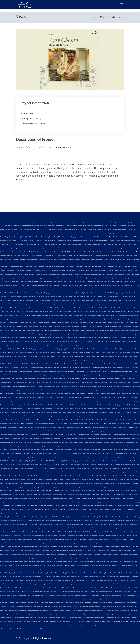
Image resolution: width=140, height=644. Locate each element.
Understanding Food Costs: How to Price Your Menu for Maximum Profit (118, 558)
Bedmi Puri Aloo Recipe (121, 453)
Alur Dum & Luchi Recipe (74, 379)
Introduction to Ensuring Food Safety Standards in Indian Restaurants (77, 584)
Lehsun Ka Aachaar (33, 327)
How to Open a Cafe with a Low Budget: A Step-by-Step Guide (63, 573)
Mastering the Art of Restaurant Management (25, 618)
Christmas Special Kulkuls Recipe (101, 446)
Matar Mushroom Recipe (113, 487)
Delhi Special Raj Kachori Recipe (37, 356)
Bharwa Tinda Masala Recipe (88, 330)
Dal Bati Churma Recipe (116, 341)
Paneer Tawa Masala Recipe (113, 379)
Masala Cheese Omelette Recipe (115, 416)
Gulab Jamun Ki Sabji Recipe (17, 345)
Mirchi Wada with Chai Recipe (17, 495)
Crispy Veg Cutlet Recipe (25, 375)
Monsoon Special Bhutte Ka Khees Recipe (92, 259)
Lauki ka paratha (80, 304)
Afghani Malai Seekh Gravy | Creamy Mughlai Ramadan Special (63, 229)
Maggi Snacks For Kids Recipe (89, 379)
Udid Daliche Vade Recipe (33, 237)
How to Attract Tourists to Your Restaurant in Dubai (51, 524)
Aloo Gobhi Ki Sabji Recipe (27, 483)
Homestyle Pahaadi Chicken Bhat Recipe (130, 461)
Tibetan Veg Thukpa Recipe (27, 353)
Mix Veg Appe (5, 308)
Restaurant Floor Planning (39, 573)
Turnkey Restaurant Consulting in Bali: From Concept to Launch (95, 528)
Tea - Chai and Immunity (38, 625)
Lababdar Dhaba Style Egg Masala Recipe (126, 229)
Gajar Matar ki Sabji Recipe (112, 237)
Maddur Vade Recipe (54, 278)
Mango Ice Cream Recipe (29, 420)
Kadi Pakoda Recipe (19, 491)
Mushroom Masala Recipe (11, 368)
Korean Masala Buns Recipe (108, 289)
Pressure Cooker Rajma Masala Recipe (111, 285)
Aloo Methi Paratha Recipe (67, 278)
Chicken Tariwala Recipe (100, 472)
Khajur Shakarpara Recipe (88, 300)
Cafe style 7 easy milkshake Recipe (55, 453)
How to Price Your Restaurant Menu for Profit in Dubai (26, 528)
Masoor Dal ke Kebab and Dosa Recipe (126, 360)
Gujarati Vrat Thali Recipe (111, 431)
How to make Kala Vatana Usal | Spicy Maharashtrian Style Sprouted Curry (75, 226)
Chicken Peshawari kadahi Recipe (31, 450)
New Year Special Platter (118, 345)
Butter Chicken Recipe (90, 476)
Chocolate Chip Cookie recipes (24, 472)
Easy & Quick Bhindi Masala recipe (82, 315)
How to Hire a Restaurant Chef (118, 569)
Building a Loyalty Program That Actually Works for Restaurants (83, 558)
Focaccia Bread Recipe (71, 435)
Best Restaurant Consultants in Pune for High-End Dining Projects (50, 558)
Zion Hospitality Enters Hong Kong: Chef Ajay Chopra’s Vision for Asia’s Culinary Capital (65, 551)
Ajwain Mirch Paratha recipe (42, 483)
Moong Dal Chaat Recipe (38, 453)
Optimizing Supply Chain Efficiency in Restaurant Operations (24, 603)
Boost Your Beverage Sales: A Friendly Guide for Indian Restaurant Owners (34, 580)
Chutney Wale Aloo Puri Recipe (70, 345)
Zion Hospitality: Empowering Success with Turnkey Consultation (122, 618)
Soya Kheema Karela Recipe (117, 256)
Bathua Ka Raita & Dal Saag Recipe (97, 334)
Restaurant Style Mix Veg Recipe (22, 278)
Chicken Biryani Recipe (20, 476)
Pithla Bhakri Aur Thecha (125, 327)
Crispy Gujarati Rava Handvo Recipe (75, 267)
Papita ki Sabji (135, 304)
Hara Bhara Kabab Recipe (58, 431)
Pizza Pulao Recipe (75, 368)
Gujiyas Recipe (99, 431)
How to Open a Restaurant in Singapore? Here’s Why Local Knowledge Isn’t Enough (110, 547)
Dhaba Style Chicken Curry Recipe (93, 442)
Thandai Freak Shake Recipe (53, 502)
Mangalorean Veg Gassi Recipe (92, 285)
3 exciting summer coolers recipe (27, 386)
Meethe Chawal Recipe (82, 237)
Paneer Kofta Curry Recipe (51, 252)
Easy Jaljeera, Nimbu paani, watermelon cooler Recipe (122, 439)
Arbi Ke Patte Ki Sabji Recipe (36, 252)
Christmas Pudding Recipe (98, 468)
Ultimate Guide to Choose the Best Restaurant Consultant (52, 618)
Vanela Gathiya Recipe (68, 274)
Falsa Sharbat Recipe (5, 506)
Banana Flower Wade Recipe (96, 252)
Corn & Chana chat (131, 308)
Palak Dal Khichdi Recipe (63, 341)
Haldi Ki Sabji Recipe (103, 341)
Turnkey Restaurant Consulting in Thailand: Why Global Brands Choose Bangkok (48, 543)
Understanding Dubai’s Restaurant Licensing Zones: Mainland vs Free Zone (43, 517)
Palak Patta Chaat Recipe (33, 409)
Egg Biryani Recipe (66, 439)
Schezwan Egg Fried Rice (11, 401)
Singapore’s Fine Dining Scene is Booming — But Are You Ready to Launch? (69, 547)
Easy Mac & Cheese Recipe (100, 439)
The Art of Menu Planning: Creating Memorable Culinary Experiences (59, 621)
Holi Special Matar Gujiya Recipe (84, 278)
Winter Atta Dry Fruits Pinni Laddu (85, 293)
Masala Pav (12, 312)
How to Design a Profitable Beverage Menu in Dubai (24, 524)
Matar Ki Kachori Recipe (86, 416)
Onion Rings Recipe (74, 506)
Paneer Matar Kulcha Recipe (126, 244)
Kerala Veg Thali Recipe (11, 371)
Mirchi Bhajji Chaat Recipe (15, 349)
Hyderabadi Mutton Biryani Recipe (124, 371)
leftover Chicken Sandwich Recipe (116, 472)
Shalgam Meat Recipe (62, 397)
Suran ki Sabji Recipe (19, 237)
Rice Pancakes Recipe (69, 375)
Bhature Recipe (21, 480)
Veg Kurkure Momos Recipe (33, 300)
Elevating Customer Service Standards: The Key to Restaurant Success (117, 573)
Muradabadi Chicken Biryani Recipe (9, 338)
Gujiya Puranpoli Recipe (45, 495)
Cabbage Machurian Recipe (82, 274)
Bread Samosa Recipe (130, 282)
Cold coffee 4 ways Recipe (85, 446)
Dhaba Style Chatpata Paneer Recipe (113, 442)
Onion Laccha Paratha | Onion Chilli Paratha (61, 315)
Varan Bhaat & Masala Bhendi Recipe (83, 256)
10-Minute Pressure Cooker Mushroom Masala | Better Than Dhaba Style (17, 222)
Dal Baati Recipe (125, 491)
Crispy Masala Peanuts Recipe (110, 267)
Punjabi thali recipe (42, 386)
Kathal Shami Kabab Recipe (96, 424)
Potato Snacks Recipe (123, 356)
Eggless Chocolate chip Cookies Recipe (40, 439)
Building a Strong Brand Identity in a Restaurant (26, 588)
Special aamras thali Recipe (21, 397)
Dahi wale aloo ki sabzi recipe (49, 383)
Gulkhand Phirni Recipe (20, 498)
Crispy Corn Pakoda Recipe (12, 259)
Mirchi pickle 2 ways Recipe (117, 412)
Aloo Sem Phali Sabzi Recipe (115, 282)
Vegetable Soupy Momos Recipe (69, 461)
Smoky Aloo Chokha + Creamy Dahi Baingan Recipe (50, 222)
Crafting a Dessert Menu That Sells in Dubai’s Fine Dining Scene (110, 517)
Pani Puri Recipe (72, 405)
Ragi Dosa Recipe (125, 349)
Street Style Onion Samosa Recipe (37, 360)
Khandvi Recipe (83, 424)
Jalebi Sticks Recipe (40, 427)
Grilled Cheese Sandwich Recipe (127, 431)
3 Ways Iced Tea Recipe (82, 502)
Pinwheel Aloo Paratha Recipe (41, 285)
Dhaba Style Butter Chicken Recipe (96, 349)
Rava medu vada (84, 308)
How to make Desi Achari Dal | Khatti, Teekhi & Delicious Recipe (110, 226)
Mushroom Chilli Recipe (6, 356)
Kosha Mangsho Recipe (27, 424)
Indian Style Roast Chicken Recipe (83, 427)
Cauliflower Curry (21, 304)
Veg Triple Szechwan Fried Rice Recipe (108, 338)
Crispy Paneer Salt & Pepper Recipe (96, 465)
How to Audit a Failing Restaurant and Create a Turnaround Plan (75, 513)
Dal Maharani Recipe (52, 390)
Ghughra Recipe (34, 435)
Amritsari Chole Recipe (49, 457)
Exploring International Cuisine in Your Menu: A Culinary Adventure (54, 610)
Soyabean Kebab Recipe (125, 338)
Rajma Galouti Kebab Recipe (118, 308)
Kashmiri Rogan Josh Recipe (124, 424)
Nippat (43, 308)
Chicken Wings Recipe (62, 509)
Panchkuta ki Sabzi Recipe (77, 341)
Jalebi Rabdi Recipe (51, 427)
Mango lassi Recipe (5, 420)
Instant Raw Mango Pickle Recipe (9, 386)
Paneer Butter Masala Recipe (18, 409)
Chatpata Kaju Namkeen (61, 300)
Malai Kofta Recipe (76, 420)
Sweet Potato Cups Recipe (79, 394)
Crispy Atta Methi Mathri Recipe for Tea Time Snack (62, 293)
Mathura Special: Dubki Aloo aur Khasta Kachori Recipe (100, 271)
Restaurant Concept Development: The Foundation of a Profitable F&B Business (38, 513)
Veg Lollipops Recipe (67, 360)
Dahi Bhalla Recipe (52, 356)
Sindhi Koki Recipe (50, 397)
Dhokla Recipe (34, 465)
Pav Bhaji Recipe (40, 394)
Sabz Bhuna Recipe (78, 353)
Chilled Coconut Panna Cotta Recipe (55, 472)
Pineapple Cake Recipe (107, 495)
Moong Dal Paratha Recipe (39, 412)
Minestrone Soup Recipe (132, 412)
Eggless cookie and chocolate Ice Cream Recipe (17, 439)
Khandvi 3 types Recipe (6, 383)
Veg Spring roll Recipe (35, 383)
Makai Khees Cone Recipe (89, 420)
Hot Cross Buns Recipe (11, 431)
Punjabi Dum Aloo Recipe (45, 259)
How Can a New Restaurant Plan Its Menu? (94, 618)
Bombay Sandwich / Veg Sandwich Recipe (104, 453)
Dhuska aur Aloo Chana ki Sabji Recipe (90, 289)
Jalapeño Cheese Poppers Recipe (73, 263)
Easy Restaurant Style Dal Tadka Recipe (82, 439)
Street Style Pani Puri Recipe (7, 364)
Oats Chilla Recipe (106, 345)
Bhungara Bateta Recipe (42, 293)
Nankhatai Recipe (85, 368)
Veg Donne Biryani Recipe (44, 338)
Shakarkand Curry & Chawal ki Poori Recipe (52, 263)
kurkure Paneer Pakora (105, 312)
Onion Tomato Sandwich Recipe (41, 323)
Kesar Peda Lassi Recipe (68, 502)
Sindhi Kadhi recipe (67, 353)
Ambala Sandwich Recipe (81, 457)
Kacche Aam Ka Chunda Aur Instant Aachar (91, 327)
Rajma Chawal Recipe (128, 401)
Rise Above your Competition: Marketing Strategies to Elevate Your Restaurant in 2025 (100, 562)
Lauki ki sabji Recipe (13, 323)
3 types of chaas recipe (127, 457)
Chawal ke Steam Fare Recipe (48, 341)
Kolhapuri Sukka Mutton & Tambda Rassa (73, 244)
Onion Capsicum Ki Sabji (131, 323)
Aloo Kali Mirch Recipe (125, 267)
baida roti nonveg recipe (6, 457)
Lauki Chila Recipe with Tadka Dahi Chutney (106, 293)
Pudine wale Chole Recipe (114, 375)
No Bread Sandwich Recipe (115, 297)
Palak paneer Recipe (47, 409)
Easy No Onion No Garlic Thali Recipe (25, 394)
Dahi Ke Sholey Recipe (47, 237)
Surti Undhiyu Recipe (91, 341)
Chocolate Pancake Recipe (88, 498)
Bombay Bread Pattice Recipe (97, 237)
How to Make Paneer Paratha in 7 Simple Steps (13, 509)
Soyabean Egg (59, 304)
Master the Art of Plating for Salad (81, 599)
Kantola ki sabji (64, 308)
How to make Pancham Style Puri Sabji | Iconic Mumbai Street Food (97, 229)
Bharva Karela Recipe (125, 353)
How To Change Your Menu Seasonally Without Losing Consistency (101, 592)
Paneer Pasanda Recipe (106, 364)
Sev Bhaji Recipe (102, 297)
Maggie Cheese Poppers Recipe (105, 420)
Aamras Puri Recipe (41, 274)
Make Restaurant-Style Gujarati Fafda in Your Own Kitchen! (60, 371)
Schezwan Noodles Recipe (26, 401)
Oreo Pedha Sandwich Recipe (61, 409)
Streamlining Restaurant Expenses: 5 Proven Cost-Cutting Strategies (83, 588)
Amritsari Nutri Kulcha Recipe (8, 465)
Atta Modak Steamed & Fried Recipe (18, 360)
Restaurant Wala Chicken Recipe (71, 330)
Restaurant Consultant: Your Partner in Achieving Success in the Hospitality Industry (20, 621)
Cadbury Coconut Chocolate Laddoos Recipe (72, 476)
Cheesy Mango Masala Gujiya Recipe (21, 453)
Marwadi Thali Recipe (110, 252)
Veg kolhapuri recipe (96, 461)
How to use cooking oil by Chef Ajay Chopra (19, 625)
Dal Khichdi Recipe (128, 442)
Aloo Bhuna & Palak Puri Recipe (55, 289)
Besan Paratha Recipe (32, 480)
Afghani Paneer (74, 308)
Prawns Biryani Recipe (29, 274)
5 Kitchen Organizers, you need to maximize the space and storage (88, 625)
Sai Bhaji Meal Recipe (48, 401)
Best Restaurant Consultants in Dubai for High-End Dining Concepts (110, 554)
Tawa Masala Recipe (39, 371)
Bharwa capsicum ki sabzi (130, 341)
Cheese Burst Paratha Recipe (23, 364)
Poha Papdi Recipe (29, 293)
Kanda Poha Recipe (13, 427)
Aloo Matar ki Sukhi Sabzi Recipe (126, 252)
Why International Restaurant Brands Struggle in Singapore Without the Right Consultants (27, 547)
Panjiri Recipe (66, 349)
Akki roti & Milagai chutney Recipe (69, 334)
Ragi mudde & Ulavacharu (92, 304)
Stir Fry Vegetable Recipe (89, 487)
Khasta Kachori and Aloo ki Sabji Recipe (101, 368)
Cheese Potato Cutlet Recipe (46, 506)
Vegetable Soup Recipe (6, 300)
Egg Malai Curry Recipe (80, 360)
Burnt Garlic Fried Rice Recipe (72, 491)
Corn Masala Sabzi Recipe (50, 256)
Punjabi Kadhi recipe (96, 386)
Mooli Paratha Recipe (82, 412)
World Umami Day (100, 584)
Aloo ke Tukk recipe (101, 480)
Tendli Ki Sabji (45, 315)
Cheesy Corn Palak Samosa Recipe (29, 259)
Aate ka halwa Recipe (84, 461)
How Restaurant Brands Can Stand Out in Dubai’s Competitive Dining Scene (59, 528)
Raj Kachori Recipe (13, 405)
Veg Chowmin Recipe (32, 506)
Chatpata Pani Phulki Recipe (16, 267)
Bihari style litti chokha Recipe (110, 450)
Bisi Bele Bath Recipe (58, 338)
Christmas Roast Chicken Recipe (122, 483)
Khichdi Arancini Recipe (61, 424)
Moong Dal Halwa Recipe (103, 498)
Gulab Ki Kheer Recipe (75, 498)
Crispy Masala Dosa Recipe (113, 465)
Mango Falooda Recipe (33, 498)
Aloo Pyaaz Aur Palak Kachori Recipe (68, 252)
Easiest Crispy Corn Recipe (42, 312)
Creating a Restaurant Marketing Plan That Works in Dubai (79, 524)
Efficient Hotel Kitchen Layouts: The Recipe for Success (65, 607)
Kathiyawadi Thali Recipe (116, 278)
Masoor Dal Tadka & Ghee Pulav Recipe (10, 285)
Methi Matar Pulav (49, 304)
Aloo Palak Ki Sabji (22, 327)
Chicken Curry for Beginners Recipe (64, 450)
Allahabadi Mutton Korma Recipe (97, 457)
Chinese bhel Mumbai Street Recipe (120, 446)
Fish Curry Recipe (95, 435)
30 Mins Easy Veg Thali (109, 360)
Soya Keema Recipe (55, 353)
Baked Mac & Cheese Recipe (72, 480)
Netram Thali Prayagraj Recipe (39, 278)
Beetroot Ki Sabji (4, 345)
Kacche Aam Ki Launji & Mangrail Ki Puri (33, 330)
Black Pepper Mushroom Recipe (121, 476)
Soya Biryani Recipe (41, 390)
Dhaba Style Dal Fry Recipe (77, 442)
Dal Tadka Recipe (17, 487)
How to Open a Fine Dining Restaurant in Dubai (80, 554)
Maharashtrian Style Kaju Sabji (21, 244)
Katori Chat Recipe (56, 349)
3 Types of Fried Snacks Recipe (66, 356)
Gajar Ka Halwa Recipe (131, 495)
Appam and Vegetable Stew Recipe (78, 364)
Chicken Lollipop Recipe (47, 450)
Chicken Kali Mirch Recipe (6, 476)
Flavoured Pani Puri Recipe (38, 502)
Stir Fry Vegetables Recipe (6, 397)
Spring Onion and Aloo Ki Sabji (115, 323)
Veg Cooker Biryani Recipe (54, 360)
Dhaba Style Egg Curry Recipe (92, 353)
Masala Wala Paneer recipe (27, 390)
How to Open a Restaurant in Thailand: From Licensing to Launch (86, 543)
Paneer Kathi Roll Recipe (127, 405)
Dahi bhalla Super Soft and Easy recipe (103, 483)
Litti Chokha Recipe (102, 491)
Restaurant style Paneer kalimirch (103, 383)
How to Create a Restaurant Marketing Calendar (66, 562)
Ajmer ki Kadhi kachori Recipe (129, 334)
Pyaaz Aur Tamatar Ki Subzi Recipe (53, 330)
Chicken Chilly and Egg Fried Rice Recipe (129, 450)
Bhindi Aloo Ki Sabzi (16, 330)
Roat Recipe (47, 248)
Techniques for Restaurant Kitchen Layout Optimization (78, 603)
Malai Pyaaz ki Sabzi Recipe (125, 293)
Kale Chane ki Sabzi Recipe (31, 341)
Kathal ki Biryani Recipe (110, 424)
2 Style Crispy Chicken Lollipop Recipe (35, 461)
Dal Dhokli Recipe (101, 487)
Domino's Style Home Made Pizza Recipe (34, 442)
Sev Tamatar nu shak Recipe (90, 397)
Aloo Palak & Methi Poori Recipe (93, 267)
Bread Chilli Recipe (92, 297)
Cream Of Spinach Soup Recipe (69, 446)
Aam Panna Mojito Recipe (19, 506)
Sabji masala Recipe (81, 375)
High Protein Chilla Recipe (42, 353)
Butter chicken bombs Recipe (73, 453)
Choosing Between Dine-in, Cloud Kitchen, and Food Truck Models (23, 569)
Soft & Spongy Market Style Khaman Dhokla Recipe (49, 233)
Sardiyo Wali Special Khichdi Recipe (130, 237)
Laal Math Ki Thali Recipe (72, 323)
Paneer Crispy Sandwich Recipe (20, 252)
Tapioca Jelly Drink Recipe (54, 274)
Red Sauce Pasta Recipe (75, 487)
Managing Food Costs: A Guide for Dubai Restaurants (109, 524)
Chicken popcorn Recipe (15, 450)
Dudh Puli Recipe (68, 282)
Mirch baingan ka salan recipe (68, 386)
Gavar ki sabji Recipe (89, 319)
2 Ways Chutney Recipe (18, 461)
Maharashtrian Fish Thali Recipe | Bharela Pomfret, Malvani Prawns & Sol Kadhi (83, 233)
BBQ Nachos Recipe (58, 480)
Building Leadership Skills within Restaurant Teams (104, 599)
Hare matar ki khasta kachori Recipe (41, 431)
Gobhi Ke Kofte (129, 345)
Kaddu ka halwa (36, 315)
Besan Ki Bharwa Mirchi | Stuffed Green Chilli (39, 319)
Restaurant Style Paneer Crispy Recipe (55, 267)
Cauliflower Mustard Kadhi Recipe (26, 241)
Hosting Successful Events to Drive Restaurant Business (37, 599)
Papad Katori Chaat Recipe (48, 405)
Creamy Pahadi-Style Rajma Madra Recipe (64, 237)
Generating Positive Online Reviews (115, 584)
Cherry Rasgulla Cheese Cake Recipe (37, 476)
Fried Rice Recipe (59, 435)
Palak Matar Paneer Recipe (43, 349)
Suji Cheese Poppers (104, 308)
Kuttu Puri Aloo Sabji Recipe (33, 491)
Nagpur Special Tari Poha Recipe (132, 278)
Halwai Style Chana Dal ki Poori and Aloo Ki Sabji (85, 312)
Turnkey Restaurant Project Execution (78, 509)
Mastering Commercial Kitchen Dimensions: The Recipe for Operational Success (30, 607)
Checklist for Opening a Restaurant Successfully (103, 565)
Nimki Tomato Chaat (13, 353)
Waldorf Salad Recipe (114, 491)
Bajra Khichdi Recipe (56, 345)
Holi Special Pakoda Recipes (91, 390)
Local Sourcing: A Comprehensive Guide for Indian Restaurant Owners (88, 577)
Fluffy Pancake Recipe (83, 435)
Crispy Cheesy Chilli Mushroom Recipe (36, 289)
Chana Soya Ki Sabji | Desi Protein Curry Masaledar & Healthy (79, 222)
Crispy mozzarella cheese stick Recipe (35, 446)
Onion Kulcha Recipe (75, 409)
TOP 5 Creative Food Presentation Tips (62, 599)
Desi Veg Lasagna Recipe (61, 364)
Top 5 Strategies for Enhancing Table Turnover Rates (52, 588)
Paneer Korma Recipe (55, 285)
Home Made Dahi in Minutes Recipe (10, 282)
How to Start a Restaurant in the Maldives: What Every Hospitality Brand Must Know (58, 539)
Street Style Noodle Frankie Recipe (14, 263)
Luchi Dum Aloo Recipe (120, 420)
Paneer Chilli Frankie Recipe (95, 360)
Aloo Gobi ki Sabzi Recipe (87, 383)
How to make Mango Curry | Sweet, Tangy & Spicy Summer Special (38, 226)
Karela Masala (21, 312)
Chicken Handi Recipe (50, 487)
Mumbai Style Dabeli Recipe (55, 375)
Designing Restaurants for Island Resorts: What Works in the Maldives (40, 536)
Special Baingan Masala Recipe (22, 256)
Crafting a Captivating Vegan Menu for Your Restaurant (42, 592)
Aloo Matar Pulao (54, 312)
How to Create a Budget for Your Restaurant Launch (51, 565)
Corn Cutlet (103, 304)
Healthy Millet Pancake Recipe (94, 371)
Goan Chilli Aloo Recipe (124, 274)
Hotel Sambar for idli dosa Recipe (118, 427)
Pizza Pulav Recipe (10, 394)
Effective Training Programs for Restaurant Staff (51, 603)
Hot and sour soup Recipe (24, 431)
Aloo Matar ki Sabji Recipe (57, 323)
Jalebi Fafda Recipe (119, 495)
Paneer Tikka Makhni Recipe (85, 405)
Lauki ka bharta (4, 312)
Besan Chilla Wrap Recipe (45, 480)
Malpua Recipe (66, 420)
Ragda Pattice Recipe (87, 483)
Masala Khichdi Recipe (99, 416)
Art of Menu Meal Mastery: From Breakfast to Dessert (93, 607)
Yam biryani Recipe (67, 297)
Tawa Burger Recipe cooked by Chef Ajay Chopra (127, 506)
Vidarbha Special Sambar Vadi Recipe (34, 267)
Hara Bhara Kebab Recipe (61, 506)
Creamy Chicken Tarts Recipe (53, 446)
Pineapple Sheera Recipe (6, 502)
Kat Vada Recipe (83, 252)
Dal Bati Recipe (65, 465)
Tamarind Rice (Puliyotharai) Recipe (17, 334)
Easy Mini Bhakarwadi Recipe (101, 278)
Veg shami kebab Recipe (64, 394)
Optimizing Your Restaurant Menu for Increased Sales (70, 592)
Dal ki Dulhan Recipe (54, 386)
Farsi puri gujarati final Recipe (81, 450)
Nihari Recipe (115, 409)
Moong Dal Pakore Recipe (39, 375)
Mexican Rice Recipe (5, 416)
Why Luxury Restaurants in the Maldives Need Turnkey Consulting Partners (18, 539)
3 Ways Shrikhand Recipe (113, 457)
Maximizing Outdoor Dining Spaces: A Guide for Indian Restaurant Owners (51, 577)
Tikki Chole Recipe (36, 364)
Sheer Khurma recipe (80, 495)
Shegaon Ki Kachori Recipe (110, 327)
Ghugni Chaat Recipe (36, 256)
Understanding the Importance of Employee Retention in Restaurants (42, 584)
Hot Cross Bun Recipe (46, 498)
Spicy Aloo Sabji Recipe (43, 297)
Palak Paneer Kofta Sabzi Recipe (32, 263)
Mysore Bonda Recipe (48, 364)
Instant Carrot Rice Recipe (123, 289)
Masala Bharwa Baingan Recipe (129, 487)
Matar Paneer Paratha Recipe (78, 349)
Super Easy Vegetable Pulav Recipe (70, 327)
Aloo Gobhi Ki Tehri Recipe (12, 483)
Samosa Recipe (37, 401)
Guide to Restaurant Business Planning (89, 573)
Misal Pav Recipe (104, 412)
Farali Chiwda (135, 353)
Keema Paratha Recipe (31, 495)
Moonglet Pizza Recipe (25, 412)
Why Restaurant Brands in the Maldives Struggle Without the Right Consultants (78, 536)
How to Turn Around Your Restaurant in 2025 (26, 565)
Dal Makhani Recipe (28, 487)
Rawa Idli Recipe (102, 401)
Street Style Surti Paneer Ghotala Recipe (83, 241)
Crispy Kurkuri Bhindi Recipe (128, 465)
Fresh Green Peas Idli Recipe (129, 285)
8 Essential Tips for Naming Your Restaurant (79, 595)
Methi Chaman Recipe (120, 271)
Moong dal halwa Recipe (69, 412)
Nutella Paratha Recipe (104, 409)
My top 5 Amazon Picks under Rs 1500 (33, 629)
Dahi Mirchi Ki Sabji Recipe (59, 248)
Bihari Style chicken (113, 353)
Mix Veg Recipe (83, 334)
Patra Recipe (102, 379)
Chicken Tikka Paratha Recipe (85, 472)
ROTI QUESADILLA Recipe (52, 461)
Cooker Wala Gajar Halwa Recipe (16, 289)
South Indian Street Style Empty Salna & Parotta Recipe (67, 259)
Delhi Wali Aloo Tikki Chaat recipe (117, 480)
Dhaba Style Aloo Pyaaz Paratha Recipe (49, 465)
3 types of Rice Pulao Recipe (120, 397)
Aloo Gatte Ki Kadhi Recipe (130, 297)
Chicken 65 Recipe (6, 453)
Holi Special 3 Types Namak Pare (51, 334)
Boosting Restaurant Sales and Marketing (119, 614)
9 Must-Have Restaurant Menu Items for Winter (41, 562)
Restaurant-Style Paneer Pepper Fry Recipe (36, 229)
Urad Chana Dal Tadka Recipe (123, 315)
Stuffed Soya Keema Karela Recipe (130, 394)
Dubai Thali (40, 304)
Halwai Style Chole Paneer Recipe (27, 233)
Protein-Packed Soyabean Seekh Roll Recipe (32, 282)
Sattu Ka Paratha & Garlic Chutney (8, 233)
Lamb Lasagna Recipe (14, 424)
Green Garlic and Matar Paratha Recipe (46, 241)
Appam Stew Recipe (36, 457)
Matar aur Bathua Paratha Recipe (8, 241)
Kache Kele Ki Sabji (69, 304)
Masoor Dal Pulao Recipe (39, 271)
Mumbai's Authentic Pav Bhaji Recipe (104, 506)
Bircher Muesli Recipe (10, 480)
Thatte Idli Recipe (108, 386)
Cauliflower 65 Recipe (19, 300)
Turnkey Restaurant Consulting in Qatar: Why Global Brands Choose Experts (104, 532)
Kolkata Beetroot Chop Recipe (101, 256)
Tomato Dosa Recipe (25, 315)
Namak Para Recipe (125, 409)
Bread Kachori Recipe (51, 394)
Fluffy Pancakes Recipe (128, 498)
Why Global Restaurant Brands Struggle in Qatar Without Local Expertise (29, 532)
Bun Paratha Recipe (74, 383)
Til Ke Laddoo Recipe (31, 345)
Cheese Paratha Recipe (53, 476)
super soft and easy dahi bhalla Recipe (110, 394)
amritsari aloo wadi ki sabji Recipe (65, 457)
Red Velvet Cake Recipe (91, 401)
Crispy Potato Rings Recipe (25, 371)
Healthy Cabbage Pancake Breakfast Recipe (103, 315)
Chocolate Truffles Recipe (6, 498)
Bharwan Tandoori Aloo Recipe (111, 461)
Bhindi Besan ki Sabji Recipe (116, 300)
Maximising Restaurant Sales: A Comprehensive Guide (65, 614)
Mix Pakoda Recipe (94, 412)
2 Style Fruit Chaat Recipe (57, 483)
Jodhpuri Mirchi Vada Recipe (26, 427)
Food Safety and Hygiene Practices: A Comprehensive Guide (35, 614)
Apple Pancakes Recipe (29, 349)
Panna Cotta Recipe (61, 405)
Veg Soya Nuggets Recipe (29, 297)
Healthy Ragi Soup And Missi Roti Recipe (89, 345)
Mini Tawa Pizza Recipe (80, 297)
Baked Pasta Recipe (134, 453)
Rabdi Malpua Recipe (80, 356)
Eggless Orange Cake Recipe (60, 498)
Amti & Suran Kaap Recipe (111, 244)
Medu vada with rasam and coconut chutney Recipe (40, 416)
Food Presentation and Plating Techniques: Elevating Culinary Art (88, 610)
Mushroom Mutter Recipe (11, 412)
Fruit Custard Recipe (69, 495)
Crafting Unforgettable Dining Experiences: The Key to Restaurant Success (71, 580)
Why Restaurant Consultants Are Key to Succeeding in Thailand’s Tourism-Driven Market (101, 539)
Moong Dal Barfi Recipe (93, 495)
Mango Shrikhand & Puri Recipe (8, 327)
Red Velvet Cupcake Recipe (76, 401)
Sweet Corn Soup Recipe (93, 394)
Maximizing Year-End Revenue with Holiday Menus (77, 565)
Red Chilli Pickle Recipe (76, 390)
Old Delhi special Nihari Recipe (89, 409)
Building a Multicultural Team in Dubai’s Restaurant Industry (78, 517)
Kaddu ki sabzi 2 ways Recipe (44, 379)
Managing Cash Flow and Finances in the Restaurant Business (106, 595)
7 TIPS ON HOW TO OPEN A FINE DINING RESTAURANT (91, 621)
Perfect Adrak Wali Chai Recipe (22, 502)
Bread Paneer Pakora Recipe (104, 476)
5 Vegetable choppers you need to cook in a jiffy (58, 625)
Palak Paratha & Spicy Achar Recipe (76, 271)
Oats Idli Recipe (91, 356)
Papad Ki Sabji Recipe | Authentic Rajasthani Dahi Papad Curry (119, 233)
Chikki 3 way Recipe (71, 472)
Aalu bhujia (104, 353)
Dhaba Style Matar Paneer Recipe (53, 244)
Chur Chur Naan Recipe (84, 468)
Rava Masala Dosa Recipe (115, 401)
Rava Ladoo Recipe (12, 375)
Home (93, 17)
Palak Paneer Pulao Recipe (74, 248)
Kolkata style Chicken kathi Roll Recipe (44, 424)
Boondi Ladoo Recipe (26, 285)
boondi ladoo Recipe (87, 453)
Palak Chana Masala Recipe (116, 248)
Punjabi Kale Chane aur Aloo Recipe (14, 293)
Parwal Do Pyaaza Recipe (114, 334)
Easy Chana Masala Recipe (123, 319)
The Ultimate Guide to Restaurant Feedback (55, 595)
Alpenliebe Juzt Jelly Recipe (88, 480)
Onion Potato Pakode (66, 312)
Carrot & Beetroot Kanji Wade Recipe (88, 338)
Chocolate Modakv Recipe (127, 468)
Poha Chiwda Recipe (5, 252)
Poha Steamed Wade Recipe (20, 356)
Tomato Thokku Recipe (47, 300)
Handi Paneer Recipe (58, 491)
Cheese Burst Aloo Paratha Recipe (13, 274)
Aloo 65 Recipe (44, 327)
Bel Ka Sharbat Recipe (101, 323)
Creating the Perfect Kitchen (75, 618)
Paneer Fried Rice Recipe (6, 491)
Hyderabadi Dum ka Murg (132, 300)
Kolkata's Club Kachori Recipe (98, 274)
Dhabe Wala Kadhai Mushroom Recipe (125, 241)
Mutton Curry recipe (50, 509)
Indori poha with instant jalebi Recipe (97, 375)
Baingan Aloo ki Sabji (125, 304)
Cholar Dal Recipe (63, 383)
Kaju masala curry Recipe (83, 386)
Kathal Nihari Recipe (5, 379)
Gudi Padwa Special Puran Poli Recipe (9, 390)
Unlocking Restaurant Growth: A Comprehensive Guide (93, 614)
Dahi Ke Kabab (30, 312)
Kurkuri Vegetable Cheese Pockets (28, 338)
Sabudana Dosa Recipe (57, 319)
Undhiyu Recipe (39, 487)
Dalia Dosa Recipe (134, 386)
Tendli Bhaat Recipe (62, 487)
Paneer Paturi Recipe (94, 364)
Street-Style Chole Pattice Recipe (20, 248)
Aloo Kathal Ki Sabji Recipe (87, 323)
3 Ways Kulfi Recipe (57, 495)
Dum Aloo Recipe (80, 371)
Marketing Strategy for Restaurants (23, 573)
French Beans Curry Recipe (102, 263)
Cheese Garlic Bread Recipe (88, 491)
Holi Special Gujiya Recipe (34, 334)
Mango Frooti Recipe (42, 420)
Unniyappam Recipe (95, 450)
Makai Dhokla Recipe (94, 502)
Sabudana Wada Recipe (62, 401)
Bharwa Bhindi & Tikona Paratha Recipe (107, 356)
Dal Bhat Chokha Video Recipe (8, 304)
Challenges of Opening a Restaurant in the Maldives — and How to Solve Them (118, 536)
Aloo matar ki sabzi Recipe (120, 383)
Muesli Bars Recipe (116, 498)
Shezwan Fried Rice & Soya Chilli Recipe (104, 241)
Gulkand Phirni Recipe (88, 431)
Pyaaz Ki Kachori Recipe (26, 405)
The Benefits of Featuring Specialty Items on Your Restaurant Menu (27, 595)
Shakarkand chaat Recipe (75, 397)
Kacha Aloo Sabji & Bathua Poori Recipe (97, 282)
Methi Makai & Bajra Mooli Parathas (94, 244)
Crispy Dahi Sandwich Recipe (64, 241)
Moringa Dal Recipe (112, 274)
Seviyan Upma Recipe (56, 297)
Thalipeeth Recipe (24, 368)
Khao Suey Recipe (73, 424)
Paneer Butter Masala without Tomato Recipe (41, 368)
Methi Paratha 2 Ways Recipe (19, 416)
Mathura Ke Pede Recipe (61, 416)
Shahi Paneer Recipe (46, 491)
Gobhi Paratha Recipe (23, 435)
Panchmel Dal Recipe (43, 345)
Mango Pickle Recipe (130, 416)
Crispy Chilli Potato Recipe (12, 315)
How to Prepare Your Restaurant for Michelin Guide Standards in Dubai (110, 513)
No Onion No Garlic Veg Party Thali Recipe (115, 259)
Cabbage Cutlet (31, 304)
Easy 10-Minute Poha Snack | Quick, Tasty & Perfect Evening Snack (112, 222)
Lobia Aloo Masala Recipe (20, 319)
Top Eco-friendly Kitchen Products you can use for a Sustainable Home (122, 625)
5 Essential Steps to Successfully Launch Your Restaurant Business (117, 588)
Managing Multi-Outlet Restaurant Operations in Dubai (31, 521)
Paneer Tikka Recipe (99, 405)
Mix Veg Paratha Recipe (107, 502)
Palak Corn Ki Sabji (113, 304)
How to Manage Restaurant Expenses (99, 569)
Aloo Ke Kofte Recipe (54, 327)
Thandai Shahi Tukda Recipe (107, 390)
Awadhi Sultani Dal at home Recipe (53, 282)
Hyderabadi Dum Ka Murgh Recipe (123, 330)
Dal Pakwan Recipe (64, 390)
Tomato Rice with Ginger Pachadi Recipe (72, 285)
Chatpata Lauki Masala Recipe (23, 271)
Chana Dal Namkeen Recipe (132, 248)
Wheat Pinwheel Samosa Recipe (121, 368)
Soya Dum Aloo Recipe (102, 300)
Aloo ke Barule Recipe (134, 383)
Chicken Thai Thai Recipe (87, 506)
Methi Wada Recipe (16, 297)
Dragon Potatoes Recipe (23, 465)
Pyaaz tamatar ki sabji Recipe (20, 383)
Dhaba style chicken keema (59, 379)
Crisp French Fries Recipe (42, 468)
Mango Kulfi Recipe (16, 420)
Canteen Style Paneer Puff (101, 248)
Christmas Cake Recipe (121, 502)
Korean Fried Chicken (108, 371)
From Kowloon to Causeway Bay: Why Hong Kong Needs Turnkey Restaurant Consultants (110, 551)
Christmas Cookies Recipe (113, 468)
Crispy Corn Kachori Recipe (28, 468)
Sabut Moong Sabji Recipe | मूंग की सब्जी (105, 319)
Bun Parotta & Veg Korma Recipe (105, 330)
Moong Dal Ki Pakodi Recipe (54, 412)
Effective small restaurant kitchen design (103, 603)
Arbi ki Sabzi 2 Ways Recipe (123, 390)
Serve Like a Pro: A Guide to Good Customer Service (76, 569)
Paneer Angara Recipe (29, 379)
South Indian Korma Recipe (37, 397)
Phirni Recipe (36, 405)
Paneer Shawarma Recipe (112, 349)
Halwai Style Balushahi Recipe (73, 431)
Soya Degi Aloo (93, 308)
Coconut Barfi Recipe (71, 468)
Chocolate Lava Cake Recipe (7, 472)
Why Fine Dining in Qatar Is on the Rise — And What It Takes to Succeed (66, 532)
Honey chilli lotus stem (34, 308)
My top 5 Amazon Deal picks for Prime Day (12, 629)
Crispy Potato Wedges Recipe (16, 446)
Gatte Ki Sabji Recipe (87, 248)
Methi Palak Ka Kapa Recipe (65, 256)
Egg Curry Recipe (56, 439)
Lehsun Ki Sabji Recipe (79, 282)
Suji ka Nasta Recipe (17, 379)
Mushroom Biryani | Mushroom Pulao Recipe (121, 263)
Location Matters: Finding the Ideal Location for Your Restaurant (20, 610)
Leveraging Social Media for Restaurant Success (117, 610)
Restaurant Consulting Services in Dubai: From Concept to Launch (51, 554)
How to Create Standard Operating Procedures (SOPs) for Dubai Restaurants (64, 521)
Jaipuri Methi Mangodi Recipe (65, 427)
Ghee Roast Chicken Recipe (46, 435)
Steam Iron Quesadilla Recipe (72, 483)
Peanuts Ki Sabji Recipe (74, 300)
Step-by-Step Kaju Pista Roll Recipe (35, 509)
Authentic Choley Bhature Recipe (22, 457)
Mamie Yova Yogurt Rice (55, 420)
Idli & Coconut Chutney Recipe (100, 427)
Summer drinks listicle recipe (121, 386)
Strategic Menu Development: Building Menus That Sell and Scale (105, 509)
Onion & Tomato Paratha (53, 308)
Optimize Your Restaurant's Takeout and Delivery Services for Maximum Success (110, 580)
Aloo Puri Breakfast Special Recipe (73, 319)
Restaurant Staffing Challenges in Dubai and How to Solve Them (100, 521)
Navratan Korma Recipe (26, 323)
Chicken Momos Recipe (132, 472)
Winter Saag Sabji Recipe (37, 244)
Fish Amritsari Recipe (106, 435)
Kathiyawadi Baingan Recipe (71, 289)
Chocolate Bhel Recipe (39, 472)
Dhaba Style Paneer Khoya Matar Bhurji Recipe (57, 442)
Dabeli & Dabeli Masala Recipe (78, 465)
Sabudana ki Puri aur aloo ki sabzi (19, 308)
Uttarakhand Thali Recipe (36, 248)
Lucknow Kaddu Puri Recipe (16, 341)
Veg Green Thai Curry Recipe (61, 368)
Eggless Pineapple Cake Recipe (121, 435)
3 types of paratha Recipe (105, 397)
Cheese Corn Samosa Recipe (129, 375)
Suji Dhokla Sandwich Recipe (119, 312)
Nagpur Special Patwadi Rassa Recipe (56, 271)
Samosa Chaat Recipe (88, 263)
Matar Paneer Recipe (73, 416)
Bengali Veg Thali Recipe (128, 379)
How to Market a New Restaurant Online (51, 569)
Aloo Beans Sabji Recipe (71, 338)
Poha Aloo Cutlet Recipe (120, 364)
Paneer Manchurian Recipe (112, 405)
